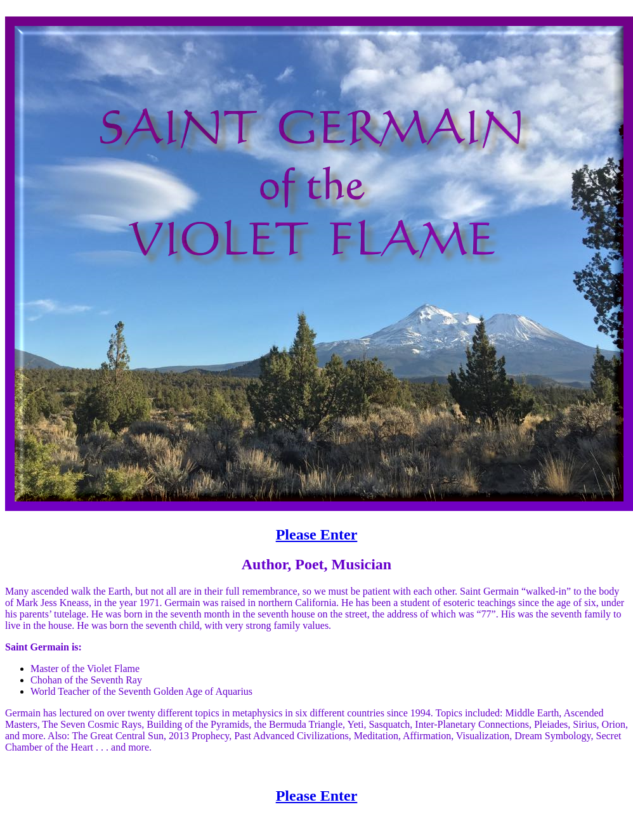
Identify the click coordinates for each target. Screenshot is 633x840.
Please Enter (317, 534)
